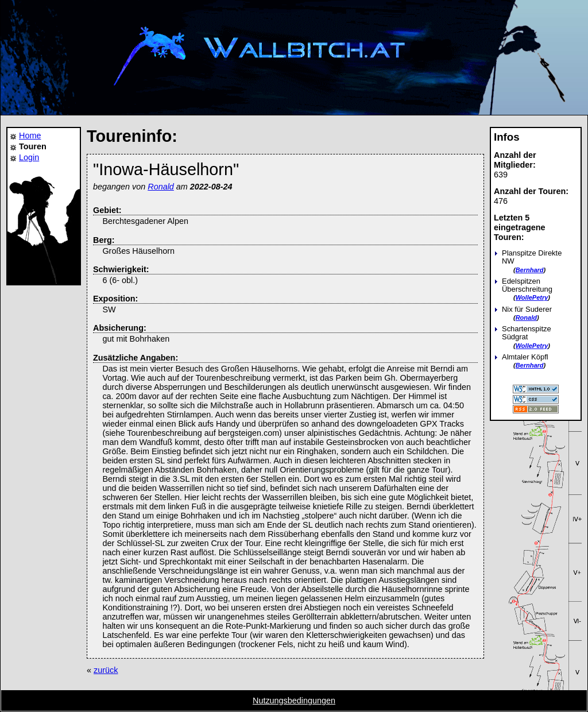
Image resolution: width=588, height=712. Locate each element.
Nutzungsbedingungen (294, 701)
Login (29, 157)
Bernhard (530, 270)
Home (30, 136)
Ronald (526, 318)
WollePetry (532, 297)
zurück (106, 670)
